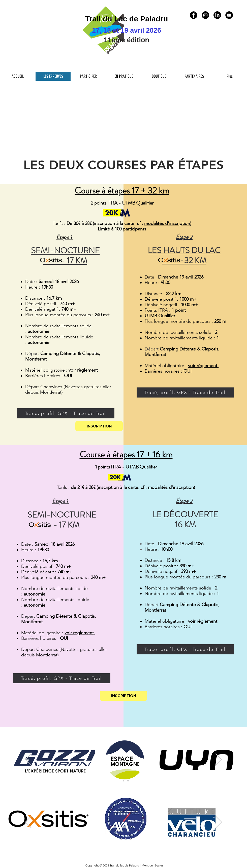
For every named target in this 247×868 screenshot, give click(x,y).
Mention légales (152, 865)
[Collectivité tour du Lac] (126, 839)
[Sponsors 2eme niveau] (121, 839)
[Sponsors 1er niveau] (117, 839)
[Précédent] (28, 760)
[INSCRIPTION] (99, 426)
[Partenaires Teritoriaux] (128, 781)
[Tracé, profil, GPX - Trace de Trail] (66, 413)
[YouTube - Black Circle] (229, 15)
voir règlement (203, 621)
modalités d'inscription (167, 223)
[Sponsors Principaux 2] (124, 781)
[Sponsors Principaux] (119, 781)
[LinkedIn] (217, 15)
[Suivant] (219, 760)
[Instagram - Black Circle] (205, 15)
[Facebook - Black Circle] (194, 15)
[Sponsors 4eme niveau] (130, 839)
